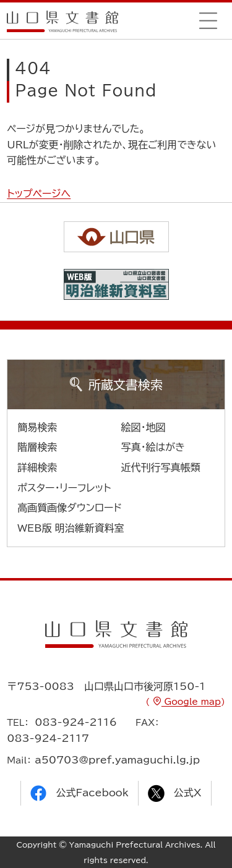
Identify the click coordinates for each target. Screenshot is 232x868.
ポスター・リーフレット (64, 488)
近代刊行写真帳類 (161, 467)
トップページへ (39, 194)
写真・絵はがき (153, 447)
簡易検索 (37, 427)
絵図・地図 (144, 427)
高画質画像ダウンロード (70, 508)
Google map (191, 702)
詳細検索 (37, 467)
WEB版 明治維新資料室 (71, 528)
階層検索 (37, 447)
